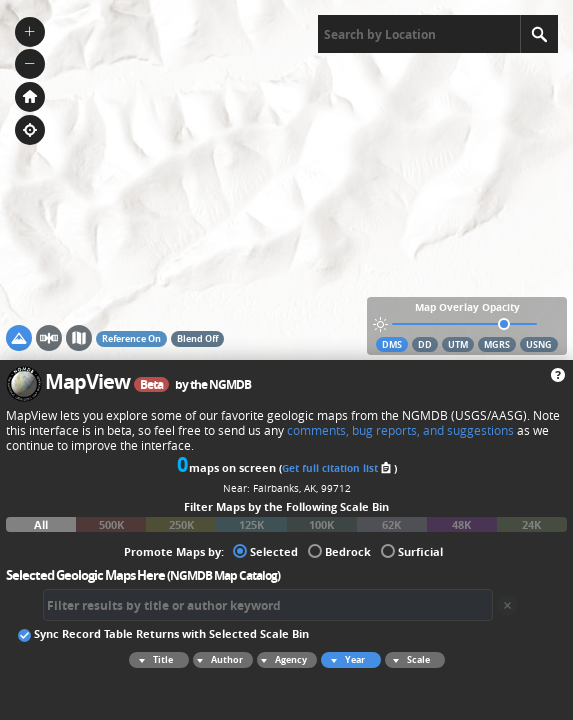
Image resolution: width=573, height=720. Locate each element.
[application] (286, 180)
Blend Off (197, 338)
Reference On (131, 338)
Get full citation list (338, 468)
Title (153, 660)
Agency (282, 660)
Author (218, 660)
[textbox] (419, 34)
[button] (30, 32)
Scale (408, 660)
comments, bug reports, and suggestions (400, 430)
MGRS (497, 344)
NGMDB (230, 384)
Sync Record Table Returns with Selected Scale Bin (163, 633)
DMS (392, 344)
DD (425, 344)
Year (345, 660)
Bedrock (339, 550)
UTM (458, 344)
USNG (539, 344)
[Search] (539, 34)
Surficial (412, 550)
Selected (265, 550)
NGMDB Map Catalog (223, 575)
